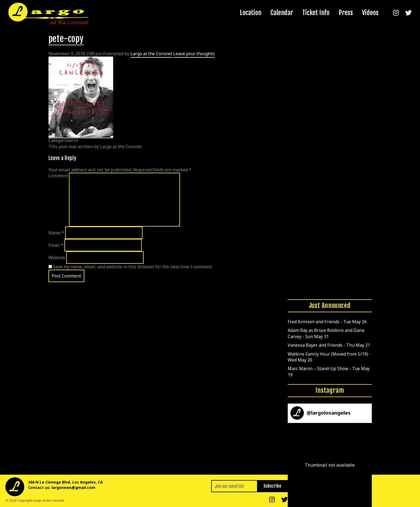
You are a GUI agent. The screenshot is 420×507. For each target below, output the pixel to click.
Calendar (282, 13)
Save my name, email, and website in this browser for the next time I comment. (133, 267)
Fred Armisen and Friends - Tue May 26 (327, 322)
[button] (330, 465)
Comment (58, 176)
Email (56, 245)
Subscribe (272, 486)
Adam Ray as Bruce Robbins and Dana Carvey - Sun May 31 (326, 333)
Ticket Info (316, 13)
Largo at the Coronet (151, 54)
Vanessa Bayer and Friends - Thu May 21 (329, 345)
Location (251, 13)
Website (57, 258)
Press (346, 13)
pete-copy (66, 39)
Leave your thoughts (194, 54)
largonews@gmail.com (73, 487)
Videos (370, 13)
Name (56, 233)
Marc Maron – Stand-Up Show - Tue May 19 (329, 371)
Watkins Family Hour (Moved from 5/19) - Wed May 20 (329, 357)
